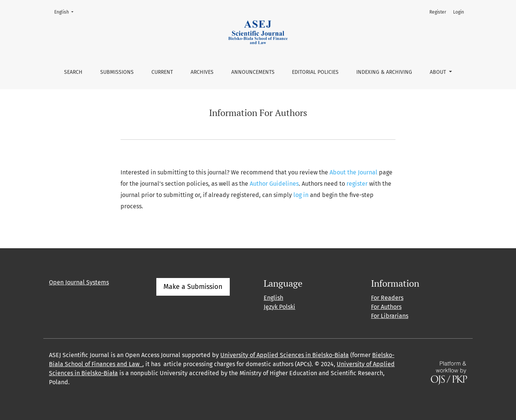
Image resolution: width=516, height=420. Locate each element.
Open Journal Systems (79, 282)
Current (162, 72)
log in (301, 195)
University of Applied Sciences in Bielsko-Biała (285, 355)
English (66, 11)
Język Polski (279, 307)
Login (459, 12)
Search (73, 72)
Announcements (253, 72)
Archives (202, 72)
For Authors (386, 307)
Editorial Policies (315, 72)
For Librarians (390, 316)
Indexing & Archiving (384, 72)
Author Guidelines (274, 184)
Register (438, 12)
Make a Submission (193, 287)
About (439, 72)
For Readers (387, 298)
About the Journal (353, 172)
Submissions (117, 72)
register (357, 184)
